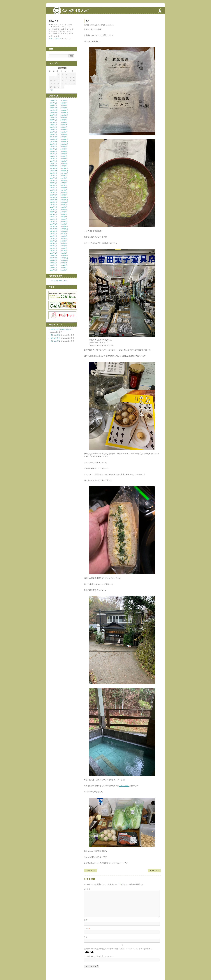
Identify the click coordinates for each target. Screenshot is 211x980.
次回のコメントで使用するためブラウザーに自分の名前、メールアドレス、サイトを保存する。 (119, 949)
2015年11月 (64, 229)
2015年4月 (64, 246)
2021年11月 (54, 226)
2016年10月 (64, 202)
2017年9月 (64, 176)
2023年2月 (53, 190)
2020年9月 (53, 260)
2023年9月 (53, 173)
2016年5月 (64, 214)
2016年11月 (64, 200)
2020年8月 (53, 263)
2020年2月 (64, 105)
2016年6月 (64, 212)
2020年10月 (54, 258)
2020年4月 (64, 100)
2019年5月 (64, 127)
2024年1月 (53, 163)
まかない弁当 (55, 338)
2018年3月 (64, 161)
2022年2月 (53, 219)
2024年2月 (53, 161)
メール (87, 928)
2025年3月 (53, 130)
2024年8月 (53, 146)
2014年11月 (64, 258)
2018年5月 (64, 156)
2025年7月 (53, 120)
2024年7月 (53, 149)
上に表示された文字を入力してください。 (99, 956)
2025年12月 (54, 108)
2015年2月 (64, 251)
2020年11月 (54, 255)
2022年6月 (53, 209)
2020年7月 (53, 265)
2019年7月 (64, 122)
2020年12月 (54, 253)
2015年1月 (64, 253)
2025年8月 (53, 117)
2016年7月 (64, 209)
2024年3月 (53, 159)
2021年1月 (53, 251)
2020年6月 (53, 268)
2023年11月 (54, 168)
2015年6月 (64, 241)
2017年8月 (64, 178)
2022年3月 (53, 217)
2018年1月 (64, 166)
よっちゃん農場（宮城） (59, 281)
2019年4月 (64, 130)
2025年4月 (53, 127)
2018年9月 (64, 146)
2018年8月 (64, 149)
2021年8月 (53, 234)
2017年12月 (64, 168)
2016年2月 (64, 222)
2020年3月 (64, 103)
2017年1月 (64, 195)
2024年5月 (53, 154)
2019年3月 (64, 132)
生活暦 (154, 871)
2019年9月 (64, 117)
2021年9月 (53, 231)
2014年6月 (64, 270)
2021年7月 (53, 236)
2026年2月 (53, 103)
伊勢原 (90, 871)
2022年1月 (53, 222)
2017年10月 (64, 173)
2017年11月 (64, 171)
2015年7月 (64, 239)
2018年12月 (64, 139)
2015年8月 (64, 236)
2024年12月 (54, 137)
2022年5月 (53, 212)
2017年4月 (64, 188)
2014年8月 (64, 265)
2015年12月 (64, 226)
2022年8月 (53, 205)
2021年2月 (53, 248)
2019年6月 (64, 125)
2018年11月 (64, 142)
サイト (86, 937)
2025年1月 (53, 134)
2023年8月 (53, 176)
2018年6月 (64, 154)
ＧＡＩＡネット (55, 38)
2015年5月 (64, 243)
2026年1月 (53, 105)
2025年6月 (53, 122)
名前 (86, 920)
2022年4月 (53, 214)
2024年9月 (53, 144)
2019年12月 (64, 110)
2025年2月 (53, 132)
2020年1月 (64, 108)
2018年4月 (64, 159)
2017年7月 (64, 180)
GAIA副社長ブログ (66, 9)
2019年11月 (64, 113)
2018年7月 (64, 151)
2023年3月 (53, 188)
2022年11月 (54, 197)
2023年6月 (53, 180)
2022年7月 (53, 207)
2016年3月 (64, 219)
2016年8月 (64, 207)
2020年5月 (53, 270)
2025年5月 (53, 125)
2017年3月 (64, 190)
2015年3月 (64, 248)
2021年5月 (53, 241)
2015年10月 (64, 231)
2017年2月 (64, 193)
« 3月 (51, 90)
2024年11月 (54, 139)
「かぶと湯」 (124, 786)
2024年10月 (54, 142)
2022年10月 (54, 200)
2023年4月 (53, 185)
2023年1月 (53, 193)
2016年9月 (64, 205)
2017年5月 (64, 185)
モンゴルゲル (55, 335)
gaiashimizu (110, 25)
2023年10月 (54, 171)
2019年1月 (64, 137)
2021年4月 (53, 243)
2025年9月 (53, 115)
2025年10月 (54, 113)
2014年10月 (64, 260)
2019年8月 (64, 120)
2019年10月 (64, 115)
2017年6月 (64, 183)
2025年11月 (54, 110)
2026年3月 (53, 100)
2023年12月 (54, 166)
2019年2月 (64, 134)
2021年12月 (54, 224)
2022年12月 (54, 195)
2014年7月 (64, 268)
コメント (87, 889)
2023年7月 (53, 178)
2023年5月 (53, 183)
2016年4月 (64, 217)
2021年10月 (54, 229)
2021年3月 (53, 246)
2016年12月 (64, 197)
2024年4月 (53, 156)
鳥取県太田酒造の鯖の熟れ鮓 (61, 329)
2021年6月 (53, 239)
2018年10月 (64, 144)
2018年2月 (64, 163)
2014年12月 (64, 255)
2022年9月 (53, 202)
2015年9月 (64, 234)
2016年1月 (64, 224)
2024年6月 (53, 151)
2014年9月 (64, 263)
